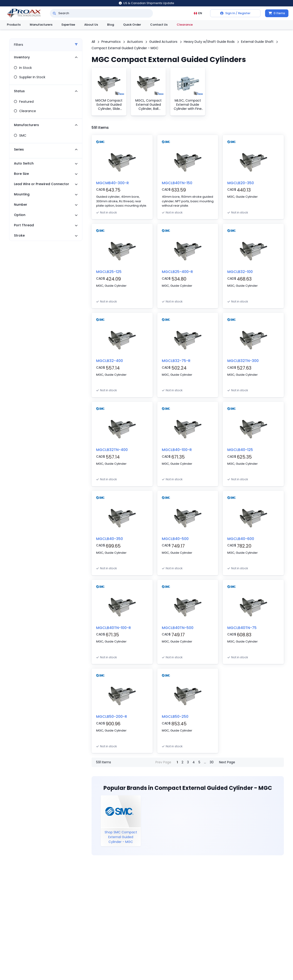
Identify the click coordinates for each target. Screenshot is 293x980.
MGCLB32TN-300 (243, 361)
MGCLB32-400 (110, 361)
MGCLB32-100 (240, 272)
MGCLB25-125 (109, 272)
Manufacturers (41, 25)
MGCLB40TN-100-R (114, 628)
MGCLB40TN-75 (242, 628)
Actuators (135, 42)
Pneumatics (111, 42)
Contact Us (159, 25)
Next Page (227, 762)
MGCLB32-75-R (176, 361)
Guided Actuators (163, 42)
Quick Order (132, 25)
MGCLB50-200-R (112, 717)
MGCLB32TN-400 (112, 450)
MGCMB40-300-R (113, 183)
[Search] (54, 13)
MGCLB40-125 (240, 450)
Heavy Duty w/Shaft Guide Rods (209, 42)
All (93, 42)
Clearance (185, 25)
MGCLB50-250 (175, 717)
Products (14, 25)
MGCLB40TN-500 (178, 628)
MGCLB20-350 (241, 183)
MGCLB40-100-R (177, 450)
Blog (111, 25)
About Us (91, 25)
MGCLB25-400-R (177, 272)
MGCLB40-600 (241, 539)
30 (212, 762)
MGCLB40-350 (110, 539)
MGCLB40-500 (175, 539)
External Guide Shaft (257, 42)
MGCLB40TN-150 (177, 183)
